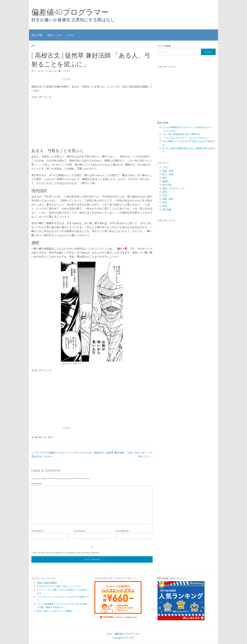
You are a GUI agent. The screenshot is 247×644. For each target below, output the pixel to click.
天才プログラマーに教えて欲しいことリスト (59, 587)
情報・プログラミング (173, 188)
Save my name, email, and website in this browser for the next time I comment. (66, 553)
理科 (165, 192)
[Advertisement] (92, 122)
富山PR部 (37, 35)
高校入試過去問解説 (47, 583)
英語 (165, 206)
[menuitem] (37, 35)
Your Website (122, 531)
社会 (165, 195)
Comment (36, 484)
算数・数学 (168, 199)
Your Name (38, 531)
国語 (33, 46)
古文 (45, 438)
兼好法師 (38, 438)
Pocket (67, 79)
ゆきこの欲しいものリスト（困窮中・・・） (59, 611)
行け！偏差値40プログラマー (123, 634)
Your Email (80, 531)
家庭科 (166, 181)
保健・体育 (168, 171)
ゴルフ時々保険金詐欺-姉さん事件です (182, 134)
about (71, 35)
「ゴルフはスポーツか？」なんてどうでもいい (186, 138)
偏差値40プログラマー (70, 12)
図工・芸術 (168, 174)
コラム (166, 167)
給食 (165, 202)
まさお (54, 71)
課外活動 (167, 209)
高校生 (50, 438)
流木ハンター (55, 35)
